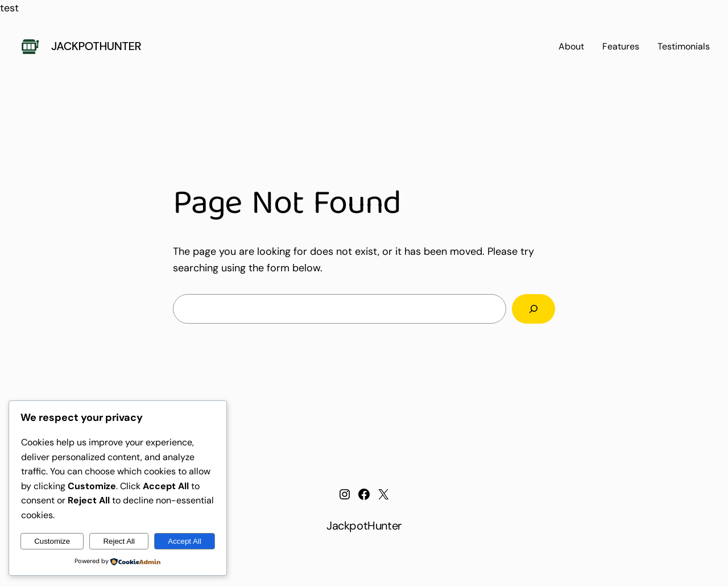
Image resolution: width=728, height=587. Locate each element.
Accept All (185, 541)
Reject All (119, 541)
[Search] (533, 309)
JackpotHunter (96, 46)
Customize (52, 541)
